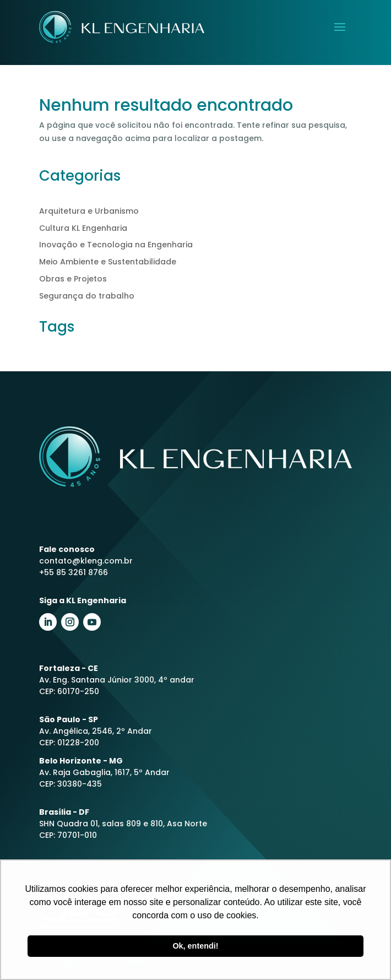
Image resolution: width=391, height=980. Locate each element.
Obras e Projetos (73, 279)
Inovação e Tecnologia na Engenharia (116, 245)
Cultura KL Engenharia (83, 228)
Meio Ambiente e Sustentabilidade (108, 262)
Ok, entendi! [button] (195, 946)
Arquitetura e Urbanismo (89, 211)
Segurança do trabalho (87, 296)
